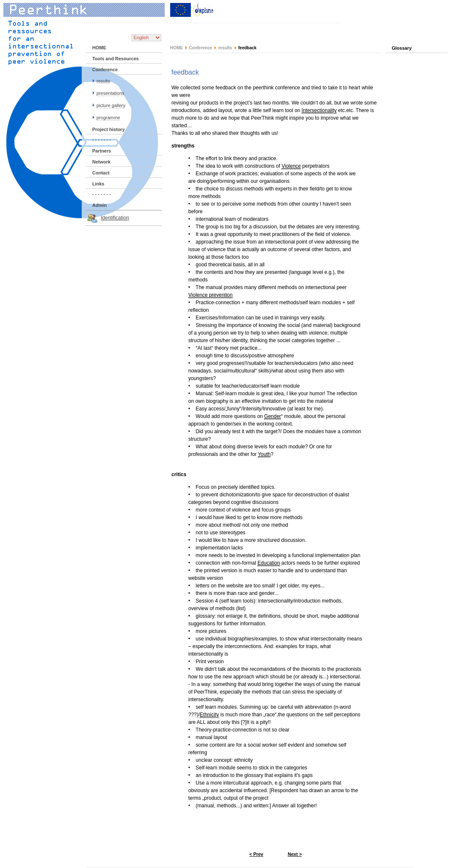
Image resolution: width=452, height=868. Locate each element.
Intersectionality (319, 110)
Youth (264, 454)
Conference (105, 70)
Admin (99, 205)
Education (269, 563)
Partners (102, 151)
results (103, 81)
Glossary (402, 48)
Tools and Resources (115, 59)
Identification (115, 218)
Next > (295, 854)
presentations (110, 93)
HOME (99, 48)
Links (98, 184)
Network (101, 162)
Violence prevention (210, 295)
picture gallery (111, 105)
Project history (108, 129)
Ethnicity (209, 715)
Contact (101, 173)
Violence (291, 166)
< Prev (256, 854)
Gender (273, 416)
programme (108, 118)
